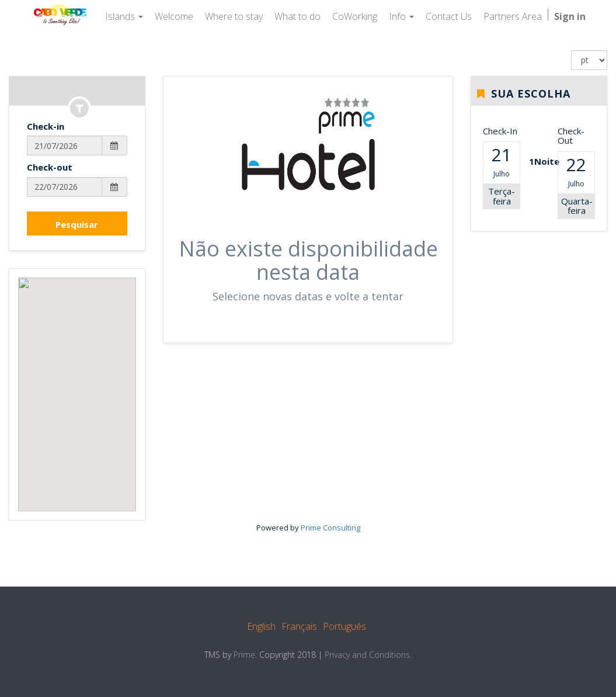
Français (299, 626)
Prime (244, 655)
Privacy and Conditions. (368, 655)
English (261, 626)
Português (344, 626)
